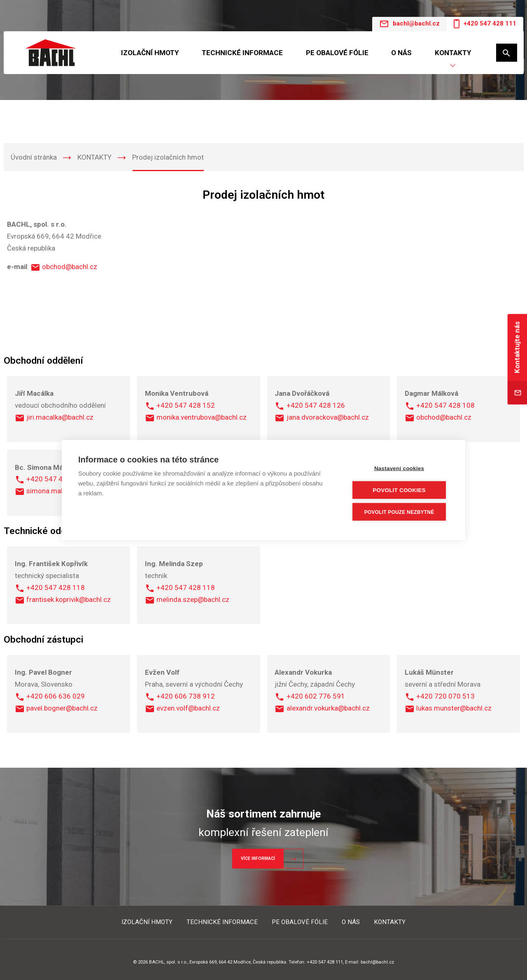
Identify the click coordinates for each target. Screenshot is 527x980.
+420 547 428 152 (186, 405)
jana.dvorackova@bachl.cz (328, 417)
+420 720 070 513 (445, 696)
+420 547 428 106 (56, 479)
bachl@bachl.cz (409, 24)
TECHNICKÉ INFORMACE (242, 53)
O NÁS (401, 53)
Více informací (258, 858)
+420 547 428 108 (445, 405)
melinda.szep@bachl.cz (193, 599)
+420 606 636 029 (56, 696)
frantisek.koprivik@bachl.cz (69, 599)
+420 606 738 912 (186, 696)
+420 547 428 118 (56, 588)
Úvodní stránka (34, 157)
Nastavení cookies (399, 468)
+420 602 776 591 (316, 696)
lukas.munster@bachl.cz (454, 708)
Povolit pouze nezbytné (399, 512)
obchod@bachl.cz (70, 267)
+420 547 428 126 (316, 405)
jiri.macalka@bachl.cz (60, 417)
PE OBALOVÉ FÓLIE (337, 53)
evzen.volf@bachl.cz (188, 708)
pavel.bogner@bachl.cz (62, 708)
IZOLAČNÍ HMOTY (150, 53)
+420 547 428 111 (485, 24)
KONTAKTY (453, 53)
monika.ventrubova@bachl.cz (202, 417)
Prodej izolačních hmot (168, 157)
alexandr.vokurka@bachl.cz (328, 708)
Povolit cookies (399, 490)
